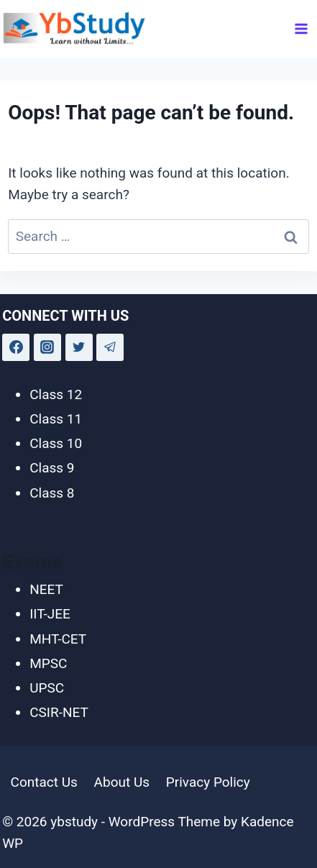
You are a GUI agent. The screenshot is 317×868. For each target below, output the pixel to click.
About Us (122, 782)
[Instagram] (47, 347)
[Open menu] (302, 28)
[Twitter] (79, 347)
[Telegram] (110, 347)
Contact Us (44, 782)
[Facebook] (16, 347)
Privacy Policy (208, 782)
